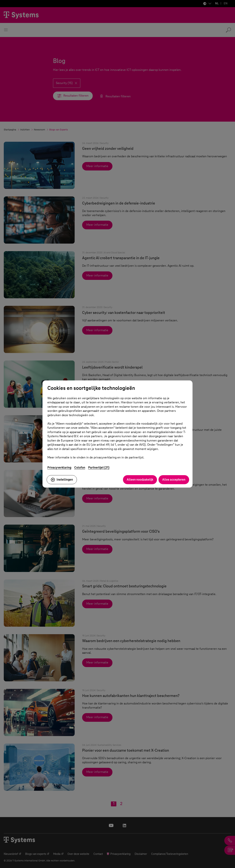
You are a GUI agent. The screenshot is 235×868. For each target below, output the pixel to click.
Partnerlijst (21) (99, 468)
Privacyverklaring (59, 468)
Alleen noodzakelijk (140, 480)
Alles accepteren (174, 480)
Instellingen (62, 480)
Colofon (80, 468)
